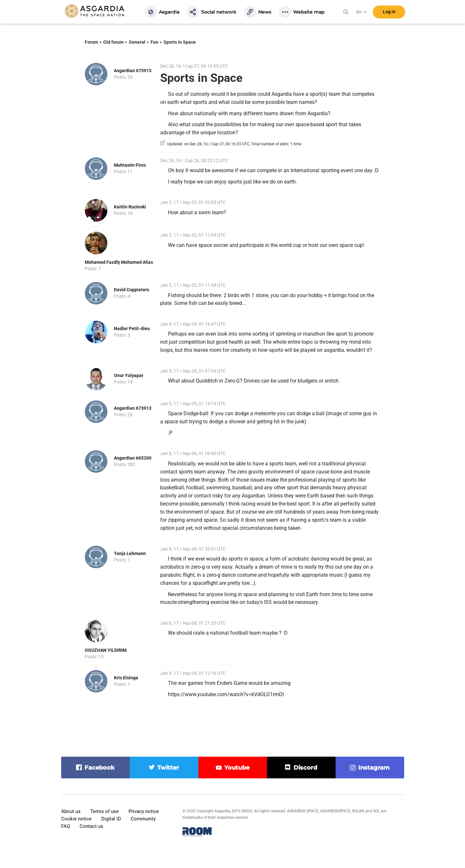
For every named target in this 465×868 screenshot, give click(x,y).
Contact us (91, 826)
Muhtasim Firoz (130, 165)
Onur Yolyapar (129, 375)
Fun (154, 42)
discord (305, 768)
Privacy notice (144, 811)
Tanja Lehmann (130, 553)
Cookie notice (76, 819)
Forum (91, 42)
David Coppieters (132, 290)
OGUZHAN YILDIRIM (106, 650)
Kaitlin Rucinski (130, 207)
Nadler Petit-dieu (132, 328)
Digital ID (111, 819)
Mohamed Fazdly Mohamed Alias (119, 262)
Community (143, 819)
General (137, 42)
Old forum (113, 42)
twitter (168, 768)
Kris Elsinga (126, 678)
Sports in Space (180, 42)
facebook (100, 768)
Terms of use (105, 811)
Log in (389, 13)
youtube (237, 768)
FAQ (66, 826)
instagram (374, 768)
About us (71, 811)
